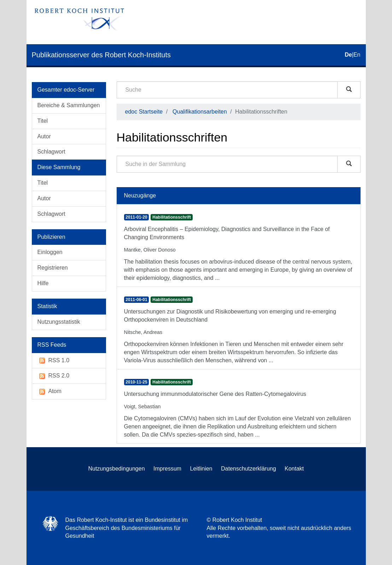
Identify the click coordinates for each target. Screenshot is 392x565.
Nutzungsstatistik (59, 322)
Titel (43, 121)
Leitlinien (201, 469)
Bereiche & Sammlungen (69, 105)
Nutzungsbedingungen (116, 469)
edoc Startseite (144, 112)
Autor (44, 136)
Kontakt (294, 469)
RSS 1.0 (54, 361)
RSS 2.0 (54, 376)
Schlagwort (51, 152)
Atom (49, 391)
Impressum (167, 469)
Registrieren (53, 268)
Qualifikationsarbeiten (200, 112)
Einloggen (50, 252)
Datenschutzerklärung (248, 469)
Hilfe (43, 283)
